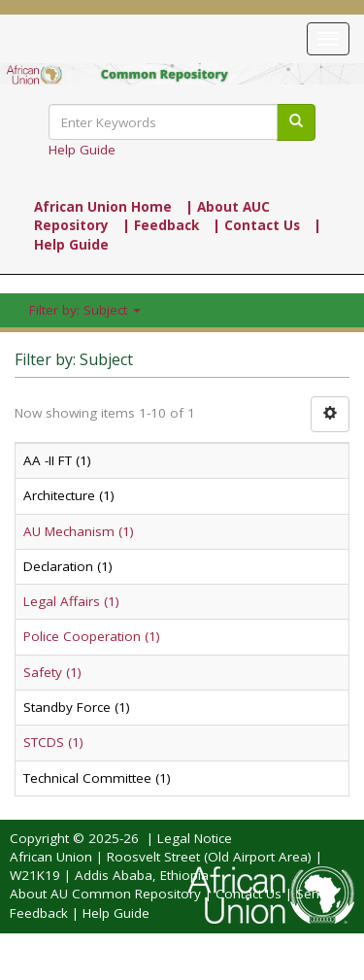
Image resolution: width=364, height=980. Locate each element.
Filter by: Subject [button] (85, 310)
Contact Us (248, 894)
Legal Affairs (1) (71, 601)
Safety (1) (52, 672)
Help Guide (82, 150)
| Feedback (161, 225)
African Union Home (103, 207)
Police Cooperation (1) (92, 636)
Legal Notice (195, 838)
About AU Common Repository (105, 894)
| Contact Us (256, 225)
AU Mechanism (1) (79, 531)
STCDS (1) (53, 742)
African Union (51, 857)
